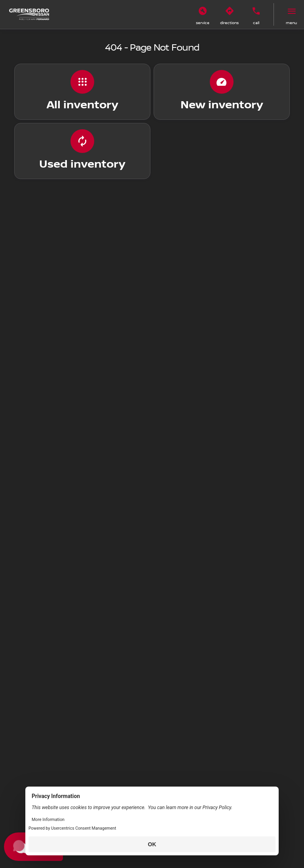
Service (203, 23)
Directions (229, 23)
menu (291, 23)
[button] (203, 14)
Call (256, 23)
